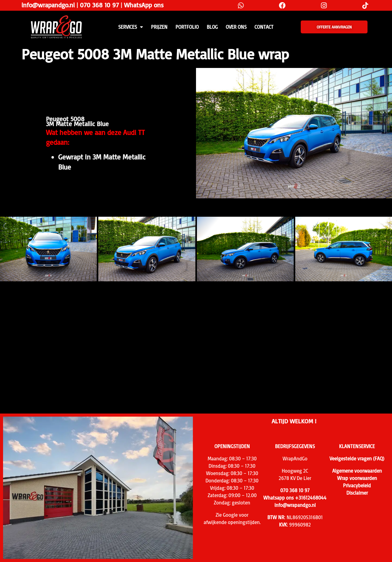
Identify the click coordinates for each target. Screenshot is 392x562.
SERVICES (131, 27)
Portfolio (187, 27)
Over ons (236, 27)
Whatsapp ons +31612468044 (295, 498)
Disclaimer (357, 493)
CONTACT (264, 27)
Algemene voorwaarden (357, 471)
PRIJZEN (159, 27)
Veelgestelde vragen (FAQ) (357, 459)
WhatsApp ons (144, 5)
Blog (212, 27)
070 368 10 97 (99, 5)
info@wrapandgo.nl (48, 5)
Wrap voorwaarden (357, 478)
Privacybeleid (357, 485)
